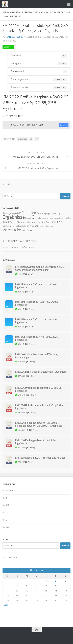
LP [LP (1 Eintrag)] (42, 222)
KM (37, 139)
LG (7, 513)
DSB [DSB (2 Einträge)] (19, 213)
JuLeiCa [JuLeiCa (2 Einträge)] (67, 218)
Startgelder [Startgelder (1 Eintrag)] (41, 226)
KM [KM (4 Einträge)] (7, 222)
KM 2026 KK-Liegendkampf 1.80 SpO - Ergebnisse (36, 442)
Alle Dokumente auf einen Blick (21, 248)
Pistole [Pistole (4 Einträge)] (53, 222)
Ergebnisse (22, 139)
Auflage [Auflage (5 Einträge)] (7, 213)
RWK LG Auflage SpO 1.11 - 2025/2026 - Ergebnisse (37, 321)
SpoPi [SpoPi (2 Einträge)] (33, 226)
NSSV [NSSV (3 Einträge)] (46, 222)
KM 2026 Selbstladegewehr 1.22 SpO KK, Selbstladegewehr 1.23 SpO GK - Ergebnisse (39, 424)
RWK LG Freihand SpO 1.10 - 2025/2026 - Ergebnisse (37, 338)
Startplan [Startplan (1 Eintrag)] (49, 226)
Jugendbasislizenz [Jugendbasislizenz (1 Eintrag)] (56, 218)
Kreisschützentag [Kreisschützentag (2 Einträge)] (17, 222)
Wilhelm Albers (15, 37)
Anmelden (7, 184)
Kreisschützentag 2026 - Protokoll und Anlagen (40, 458)
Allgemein (10, 491)
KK (7, 498)
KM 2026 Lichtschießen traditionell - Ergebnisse (41, 372)
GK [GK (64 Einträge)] (34, 217)
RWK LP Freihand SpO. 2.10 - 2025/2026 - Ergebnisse (38, 303)
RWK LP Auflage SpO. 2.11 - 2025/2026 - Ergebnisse (37, 286)
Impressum (11, 557)
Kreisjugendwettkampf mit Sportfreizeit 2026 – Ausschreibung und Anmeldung (41, 268)
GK (31, 139)
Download (8, 47)
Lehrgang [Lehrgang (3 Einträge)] (31, 222)
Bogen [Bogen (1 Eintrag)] (14, 213)
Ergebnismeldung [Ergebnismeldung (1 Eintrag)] (53, 213)
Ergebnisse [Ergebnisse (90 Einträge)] (14, 217)
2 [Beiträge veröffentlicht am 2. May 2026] (56, 581)
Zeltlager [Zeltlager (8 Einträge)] (27, 230)
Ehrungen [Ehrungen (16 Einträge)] (29, 213)
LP (7, 520)
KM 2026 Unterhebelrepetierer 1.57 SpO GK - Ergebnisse (39, 389)
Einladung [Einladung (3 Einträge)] (41, 213)
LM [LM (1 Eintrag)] (39, 222)
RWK (8, 527)
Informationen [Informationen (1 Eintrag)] (43, 218)
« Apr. (5, 605)
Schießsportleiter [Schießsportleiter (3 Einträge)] (21, 226)
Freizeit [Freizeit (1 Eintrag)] (28, 218)
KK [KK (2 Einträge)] (4, 222)
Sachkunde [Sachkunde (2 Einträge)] (8, 226)
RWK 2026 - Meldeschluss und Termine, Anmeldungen (37, 356)
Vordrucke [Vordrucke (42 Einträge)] (12, 230)
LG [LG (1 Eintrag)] (37, 222)
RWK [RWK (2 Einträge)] (59, 222)
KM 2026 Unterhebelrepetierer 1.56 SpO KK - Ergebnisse (39, 407)
